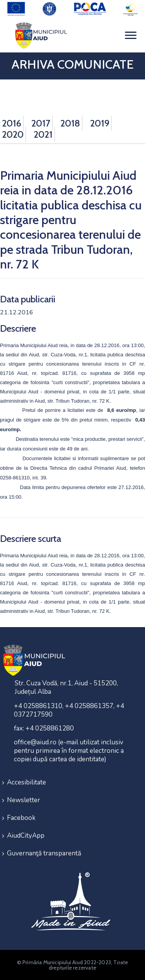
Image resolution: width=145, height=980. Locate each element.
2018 (70, 123)
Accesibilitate (26, 782)
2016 (12, 123)
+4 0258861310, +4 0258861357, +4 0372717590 (69, 710)
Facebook (21, 818)
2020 (13, 134)
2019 (100, 123)
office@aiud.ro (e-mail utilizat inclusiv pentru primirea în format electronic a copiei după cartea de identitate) (69, 751)
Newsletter (24, 800)
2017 (41, 123)
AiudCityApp (26, 836)
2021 (43, 134)
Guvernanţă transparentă (44, 853)
